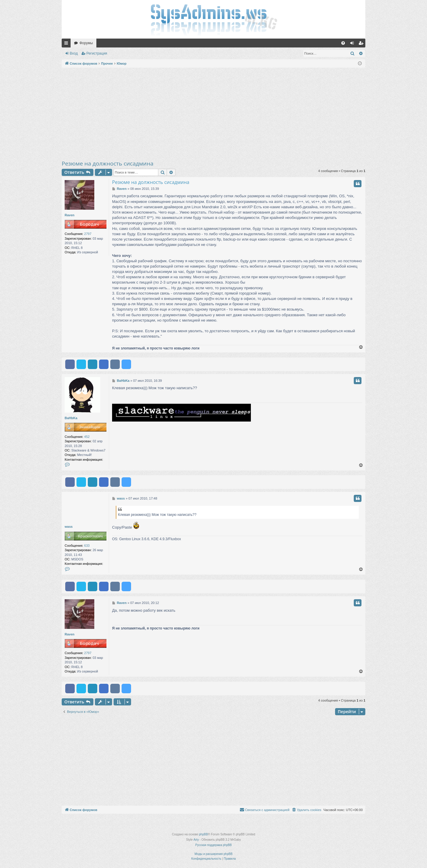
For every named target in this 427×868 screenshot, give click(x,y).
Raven (70, 215)
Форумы (86, 43)
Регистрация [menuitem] (362, 44)
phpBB (203, 834)
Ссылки (67, 44)
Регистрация (97, 53)
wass (69, 527)
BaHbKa (71, 418)
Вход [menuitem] (353, 44)
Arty (196, 840)
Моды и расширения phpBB (213, 854)
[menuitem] (343, 43)
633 (87, 546)
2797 (88, 234)
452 (87, 437)
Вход (74, 53)
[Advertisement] (213, 114)
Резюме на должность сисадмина (107, 163)
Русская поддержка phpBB (213, 845)
